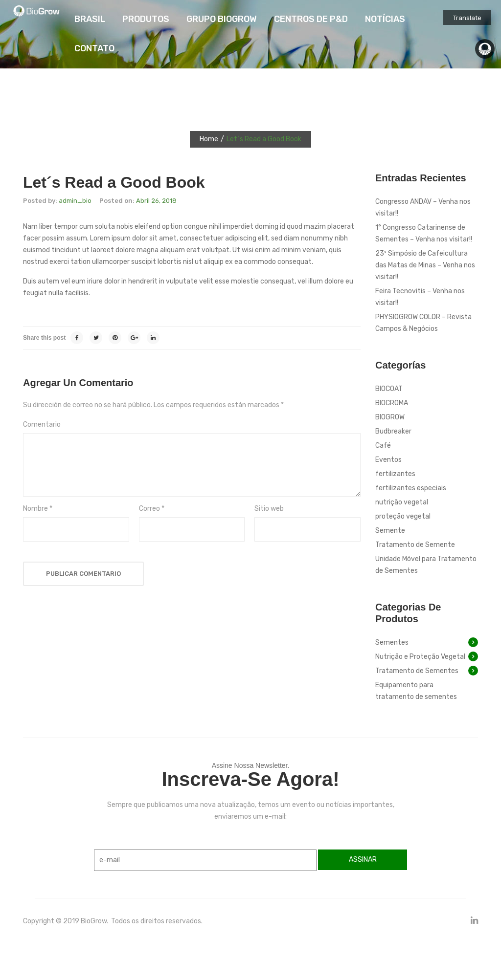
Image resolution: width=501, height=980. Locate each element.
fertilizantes (395, 474)
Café (383, 446)
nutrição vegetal (402, 502)
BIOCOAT (389, 389)
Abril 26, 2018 (156, 201)
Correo (152, 509)
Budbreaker (393, 431)
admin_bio (75, 201)
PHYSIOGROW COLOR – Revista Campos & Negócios (423, 323)
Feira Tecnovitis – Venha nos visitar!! (420, 297)
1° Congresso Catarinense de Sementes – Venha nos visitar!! (424, 233)
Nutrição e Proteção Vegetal (420, 657)
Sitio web (269, 509)
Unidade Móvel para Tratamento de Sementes (426, 565)
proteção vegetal (403, 516)
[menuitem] (90, 20)
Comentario (42, 425)
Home (209, 139)
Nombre (38, 509)
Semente (390, 531)
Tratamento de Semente (415, 545)
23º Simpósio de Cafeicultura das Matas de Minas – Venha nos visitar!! (425, 265)
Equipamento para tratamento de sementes (416, 691)
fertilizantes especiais (411, 488)
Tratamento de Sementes (417, 671)
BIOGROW (390, 417)
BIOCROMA (392, 403)
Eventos (388, 460)
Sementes (392, 642)
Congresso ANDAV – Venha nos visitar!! (423, 207)
